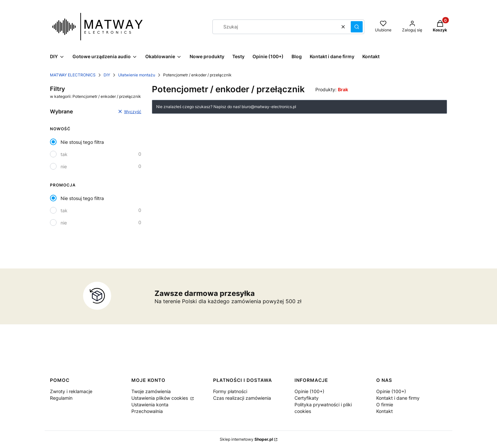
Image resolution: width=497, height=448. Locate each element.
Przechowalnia (147, 411)
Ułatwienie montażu (137, 75)
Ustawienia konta (150, 405)
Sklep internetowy (246, 439)
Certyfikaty (307, 398)
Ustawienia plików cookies (160, 398)
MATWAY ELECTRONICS (73, 75)
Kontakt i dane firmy (398, 398)
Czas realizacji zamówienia (242, 398)
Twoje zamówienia (151, 391)
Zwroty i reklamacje (71, 391)
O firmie (385, 405)
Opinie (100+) (309, 391)
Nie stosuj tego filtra (82, 142)
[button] (357, 27)
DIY (107, 75)
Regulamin (61, 398)
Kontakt (384, 411)
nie (64, 166)
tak (64, 154)
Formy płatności (230, 391)
